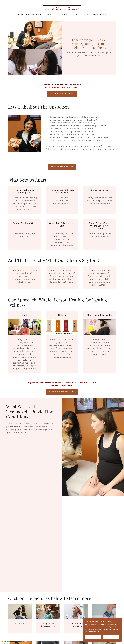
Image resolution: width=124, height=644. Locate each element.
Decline (93, 637)
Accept (111, 637)
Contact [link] (65, 15)
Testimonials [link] (51, 15)
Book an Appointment (62, 167)
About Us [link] (85, 15)
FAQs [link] (75, 15)
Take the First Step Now (62, 392)
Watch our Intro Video (62, 94)
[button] (114, 8)
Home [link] (21, 15)
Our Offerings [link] (34, 15)
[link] (62, 9)
